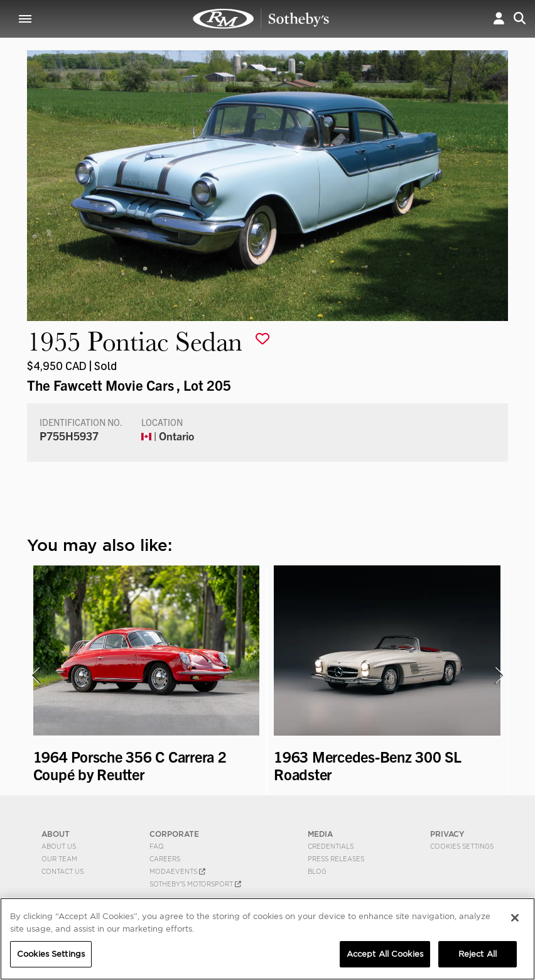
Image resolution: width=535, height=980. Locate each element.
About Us (59, 846)
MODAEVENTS (177, 871)
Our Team (59, 859)
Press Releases (336, 859)
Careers (165, 859)
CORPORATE (174, 834)
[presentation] (35, 675)
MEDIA (320, 834)
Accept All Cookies (385, 954)
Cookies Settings (462, 846)
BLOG (317, 871)
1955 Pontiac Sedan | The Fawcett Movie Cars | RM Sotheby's (261, 19)
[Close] (515, 918)
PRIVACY (447, 834)
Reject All (478, 954)
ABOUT (56, 834)
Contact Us (62, 871)
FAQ (157, 846)
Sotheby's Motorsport (195, 884)
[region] (267, 939)
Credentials (331, 846)
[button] (499, 19)
